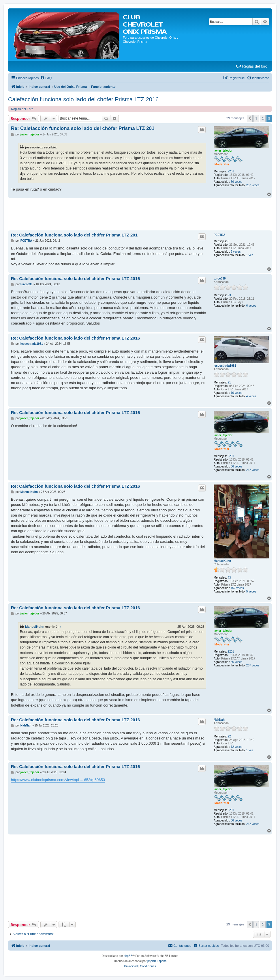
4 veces (251, 396)
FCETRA (220, 235)
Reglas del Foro (22, 109)
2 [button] (263, 118)
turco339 (220, 278)
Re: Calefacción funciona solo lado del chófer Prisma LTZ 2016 (75, 278)
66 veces (236, 182)
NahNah (219, 720)
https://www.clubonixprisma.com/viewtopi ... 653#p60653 (58, 780)
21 (229, 382)
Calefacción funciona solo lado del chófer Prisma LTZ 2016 (83, 99)
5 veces (251, 591)
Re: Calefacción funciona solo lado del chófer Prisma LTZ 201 (83, 128)
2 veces (236, 252)
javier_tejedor (223, 151)
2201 (231, 171)
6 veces (251, 306)
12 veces (236, 747)
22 (229, 736)
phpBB (128, 956)
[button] (250, 118)
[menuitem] (46, 78)
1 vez (250, 255)
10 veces (236, 393)
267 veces (253, 185)
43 (229, 578)
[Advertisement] (113, 214)
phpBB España (157, 961)
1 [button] (256, 118)
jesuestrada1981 (225, 366)
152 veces (237, 588)
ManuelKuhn (222, 561)
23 (229, 295)
